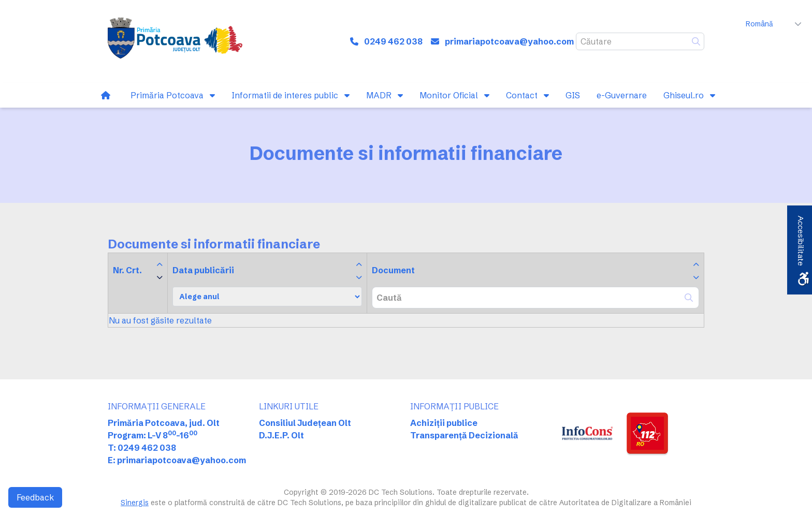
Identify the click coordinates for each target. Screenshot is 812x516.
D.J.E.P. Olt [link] (281, 435)
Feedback (35, 497)
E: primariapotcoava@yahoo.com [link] (177, 460)
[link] (175, 41)
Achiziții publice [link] (444, 423)
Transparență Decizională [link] (464, 435)
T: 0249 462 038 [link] (142, 448)
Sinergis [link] (135, 503)
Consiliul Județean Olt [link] (305, 423)
